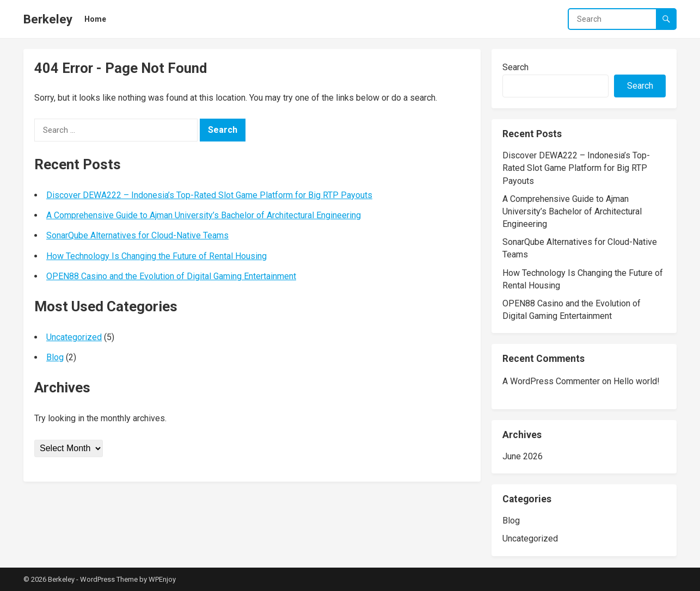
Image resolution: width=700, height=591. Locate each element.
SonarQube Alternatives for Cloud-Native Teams (137, 235)
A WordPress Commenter (551, 381)
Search (515, 67)
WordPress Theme (109, 579)
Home (95, 19)
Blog (55, 357)
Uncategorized (74, 337)
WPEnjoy (162, 579)
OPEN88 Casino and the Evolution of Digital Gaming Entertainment (171, 276)
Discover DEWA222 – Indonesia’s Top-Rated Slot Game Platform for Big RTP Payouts (209, 195)
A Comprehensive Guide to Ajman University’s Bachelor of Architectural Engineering (204, 215)
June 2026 (523, 456)
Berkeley (48, 19)
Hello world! (637, 381)
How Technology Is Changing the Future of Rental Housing (156, 256)
